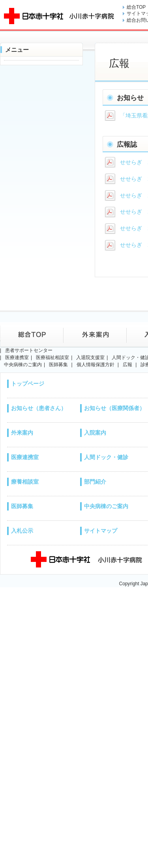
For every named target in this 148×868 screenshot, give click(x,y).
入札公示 (22, 531)
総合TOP (136, 7)
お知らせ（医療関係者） (114, 408)
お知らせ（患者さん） (39, 408)
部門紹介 (95, 482)
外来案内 (22, 433)
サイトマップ (101, 531)
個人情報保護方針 (96, 365)
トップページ (28, 384)
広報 (127, 365)
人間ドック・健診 (106, 457)
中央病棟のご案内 (106, 506)
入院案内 (95, 433)
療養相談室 (25, 482)
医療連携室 (25, 457)
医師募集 (22, 506)
